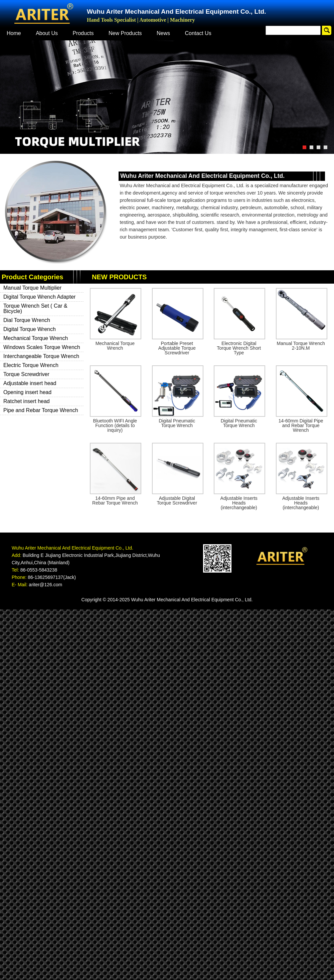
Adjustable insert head (30, 383)
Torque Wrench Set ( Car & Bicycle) (35, 308)
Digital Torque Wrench (30, 329)
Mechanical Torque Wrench (36, 338)
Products (83, 33)
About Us (47, 33)
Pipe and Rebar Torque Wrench (41, 410)
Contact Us (198, 33)
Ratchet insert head (27, 401)
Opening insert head (27, 392)
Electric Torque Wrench (31, 365)
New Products (125, 33)
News (163, 33)
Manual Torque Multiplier (32, 288)
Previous (5, 96)
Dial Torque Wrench (27, 320)
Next (329, 96)
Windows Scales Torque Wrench (42, 347)
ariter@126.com (45, 585)
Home (14, 33)
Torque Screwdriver (26, 374)
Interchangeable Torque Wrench (41, 356)
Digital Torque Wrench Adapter (39, 297)
